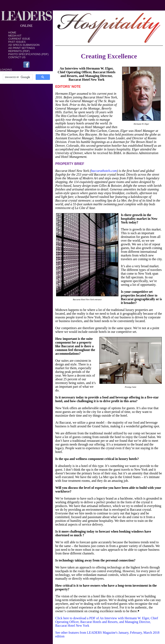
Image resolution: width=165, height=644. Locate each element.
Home (12, 32)
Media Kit (15, 36)
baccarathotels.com (104, 171)
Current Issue (19, 39)
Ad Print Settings (22, 48)
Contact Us (17, 57)
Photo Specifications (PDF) (28, 54)
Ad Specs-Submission (24, 45)
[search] (17, 77)
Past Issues (17, 42)
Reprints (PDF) (19, 51)
